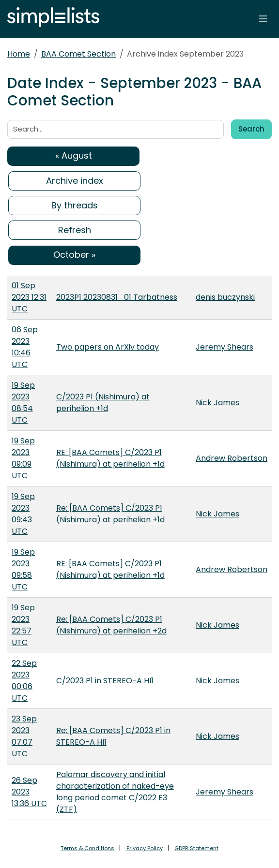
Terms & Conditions (87, 848)
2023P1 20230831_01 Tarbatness (117, 297)
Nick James (217, 403)
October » (74, 255)
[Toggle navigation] (263, 19)
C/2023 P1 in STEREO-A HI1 (105, 681)
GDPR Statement (196, 848)
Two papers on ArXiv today (108, 347)
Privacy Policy (145, 848)
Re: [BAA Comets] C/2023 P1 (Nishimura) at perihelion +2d (111, 625)
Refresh (75, 230)
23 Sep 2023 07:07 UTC (24, 736)
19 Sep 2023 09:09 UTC (23, 458)
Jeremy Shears (225, 347)
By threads (75, 205)
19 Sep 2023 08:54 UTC (23, 403)
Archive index (75, 181)
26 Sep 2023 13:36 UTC (29, 792)
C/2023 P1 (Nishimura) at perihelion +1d (103, 403)
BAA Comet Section (78, 54)
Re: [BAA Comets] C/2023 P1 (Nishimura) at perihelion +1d (110, 514)
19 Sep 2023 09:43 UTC (23, 514)
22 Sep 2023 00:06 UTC (24, 681)
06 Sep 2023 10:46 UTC (25, 347)
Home (19, 54)
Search (251, 129)
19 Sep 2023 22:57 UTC (23, 625)
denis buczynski (225, 297)
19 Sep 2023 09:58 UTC (23, 569)
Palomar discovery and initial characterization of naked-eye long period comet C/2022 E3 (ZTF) (115, 792)
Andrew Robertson (232, 458)
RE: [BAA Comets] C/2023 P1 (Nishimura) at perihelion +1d (110, 458)
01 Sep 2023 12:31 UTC (29, 297)
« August (74, 155)
